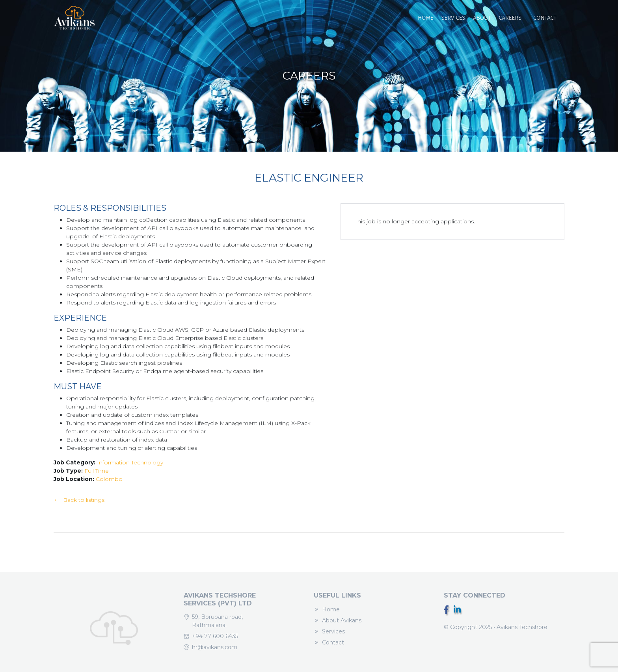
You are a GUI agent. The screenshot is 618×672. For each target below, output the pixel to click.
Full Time (97, 471)
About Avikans (342, 620)
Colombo (109, 479)
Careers (510, 18)
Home (426, 18)
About (482, 18)
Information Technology (130, 462)
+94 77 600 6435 (215, 636)
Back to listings (84, 500)
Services (453, 18)
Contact (545, 18)
